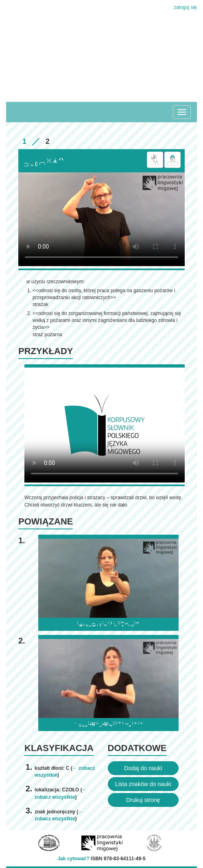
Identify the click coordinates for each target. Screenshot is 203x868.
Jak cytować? (73, 859)
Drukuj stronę (143, 800)
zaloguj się (185, 7)
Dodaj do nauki (143, 768)
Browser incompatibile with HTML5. (101, 219)
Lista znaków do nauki (143, 784)
